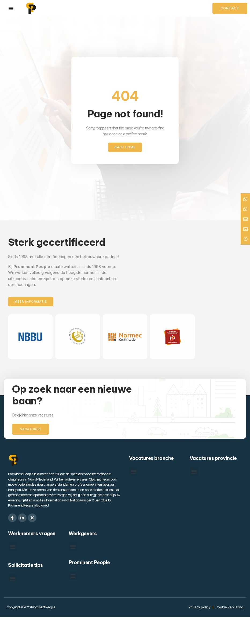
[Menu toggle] (11, 8)
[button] (133, 472)
